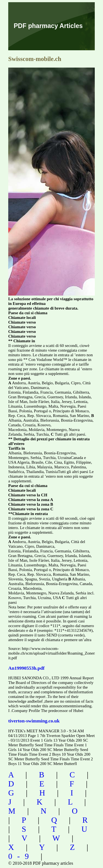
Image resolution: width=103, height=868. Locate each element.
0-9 (21, 856)
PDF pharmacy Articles (48, 26)
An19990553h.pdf (26, 668)
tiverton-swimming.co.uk (34, 721)
